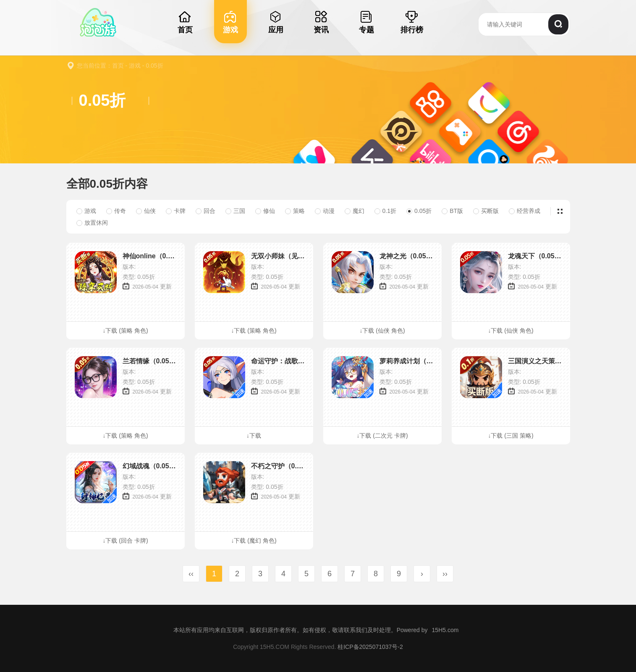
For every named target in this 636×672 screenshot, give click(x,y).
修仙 (265, 211)
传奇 (116, 211)
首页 (118, 66)
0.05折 (154, 66)
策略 (295, 211)
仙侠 (146, 211)
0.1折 (385, 211)
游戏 (135, 66)
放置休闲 (92, 223)
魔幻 (355, 211)
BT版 (452, 211)
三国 (235, 211)
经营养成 (525, 211)
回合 (205, 211)
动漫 (325, 211)
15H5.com (445, 630)
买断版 (486, 211)
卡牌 (176, 211)
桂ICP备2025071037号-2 (370, 647)
